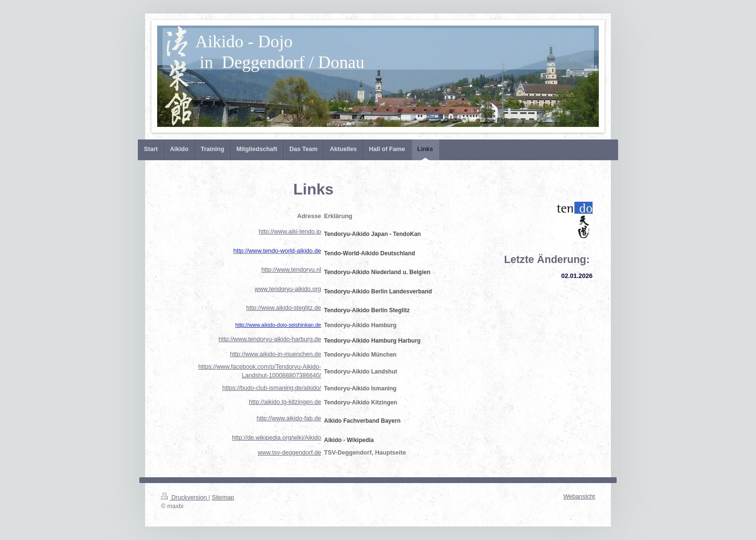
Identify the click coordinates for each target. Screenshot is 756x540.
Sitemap (223, 498)
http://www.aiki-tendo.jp (290, 232)
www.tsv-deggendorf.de (289, 453)
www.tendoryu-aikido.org (288, 289)
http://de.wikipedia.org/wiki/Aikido (277, 438)
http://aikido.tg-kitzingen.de (285, 402)
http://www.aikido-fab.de (289, 418)
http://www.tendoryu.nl (291, 270)
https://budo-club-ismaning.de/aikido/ (272, 388)
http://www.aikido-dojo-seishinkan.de (278, 325)
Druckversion (185, 498)
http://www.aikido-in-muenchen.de (276, 354)
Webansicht (579, 497)
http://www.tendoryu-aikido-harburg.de (270, 339)
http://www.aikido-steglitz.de (284, 308)
